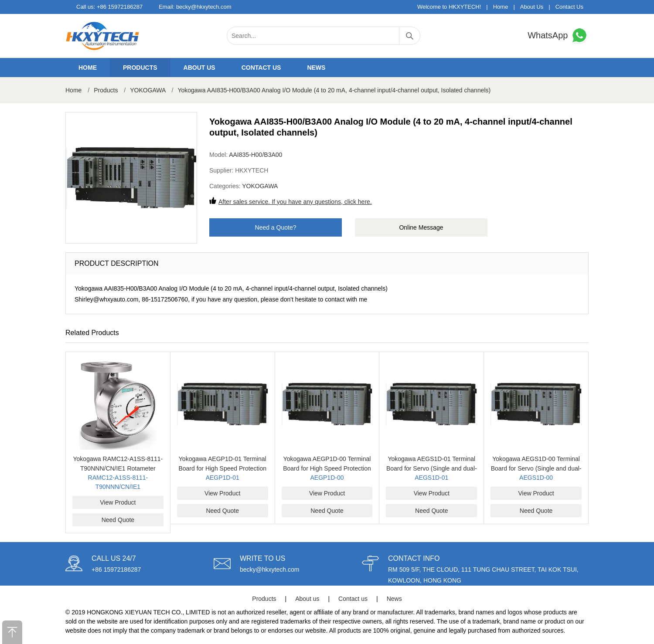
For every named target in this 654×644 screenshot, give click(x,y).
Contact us (261, 68)
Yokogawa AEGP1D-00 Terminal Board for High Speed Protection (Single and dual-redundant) (327, 468)
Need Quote (118, 520)
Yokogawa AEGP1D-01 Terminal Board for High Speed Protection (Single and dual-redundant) (222, 468)
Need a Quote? (276, 227)
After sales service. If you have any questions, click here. (295, 202)
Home (501, 7)
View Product (118, 502)
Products (140, 68)
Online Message (421, 227)
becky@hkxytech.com (204, 7)
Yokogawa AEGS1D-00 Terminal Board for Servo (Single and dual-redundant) (536, 468)
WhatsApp (558, 36)
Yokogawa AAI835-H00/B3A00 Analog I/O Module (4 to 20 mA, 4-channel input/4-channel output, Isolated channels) (334, 90)
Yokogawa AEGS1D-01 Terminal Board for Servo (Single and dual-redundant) (432, 468)
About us (199, 68)
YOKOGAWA (148, 90)
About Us (532, 7)
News (316, 68)
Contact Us (569, 7)
